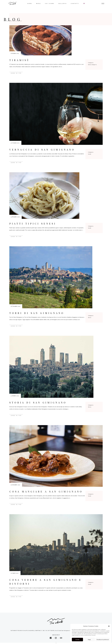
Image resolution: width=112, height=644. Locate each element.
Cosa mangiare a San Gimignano (46, 491)
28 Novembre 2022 (15, 306)
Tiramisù (20, 60)
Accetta (77, 640)
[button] (109, 626)
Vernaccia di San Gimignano (42, 150)
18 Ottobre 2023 (15, 53)
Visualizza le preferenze (103, 640)
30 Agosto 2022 (15, 573)
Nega (89, 640)
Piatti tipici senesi (33, 224)
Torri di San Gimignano (37, 313)
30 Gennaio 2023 (15, 143)
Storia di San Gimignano (38, 402)
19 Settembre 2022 (15, 485)
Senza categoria (92, 65)
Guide (90, 154)
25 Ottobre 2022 (15, 396)
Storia (90, 318)
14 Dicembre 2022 (15, 217)
